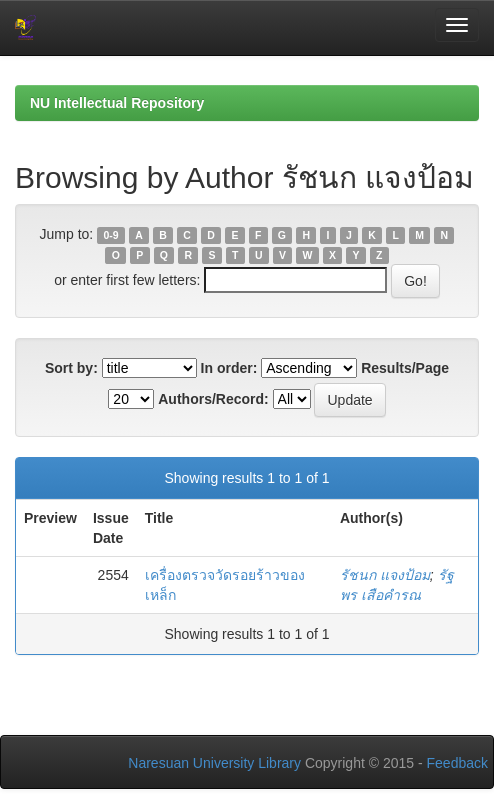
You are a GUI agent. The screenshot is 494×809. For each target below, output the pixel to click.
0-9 (110, 235)
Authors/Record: (213, 399)
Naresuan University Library (214, 763)
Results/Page (405, 368)
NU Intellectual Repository (117, 103)
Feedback (457, 763)
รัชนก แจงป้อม (385, 575)
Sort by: (71, 368)
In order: (229, 368)
